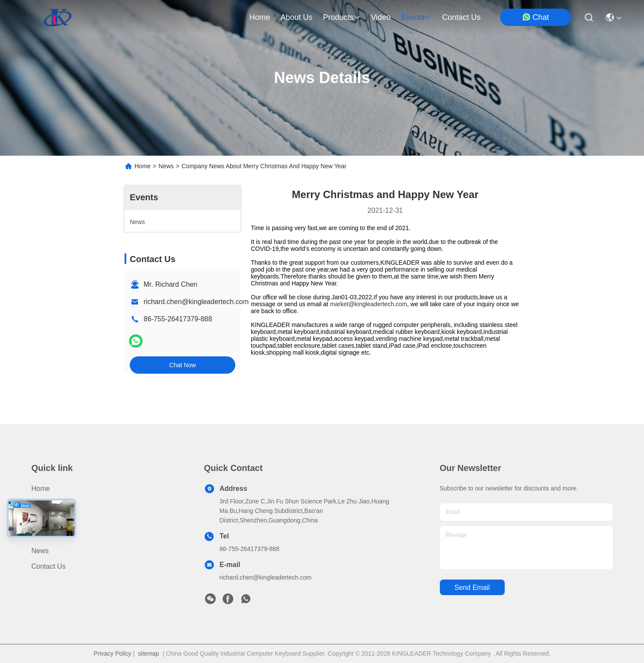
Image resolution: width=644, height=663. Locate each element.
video (381, 17)
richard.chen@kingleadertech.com (196, 302)
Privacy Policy (112, 653)
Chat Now (182, 365)
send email (472, 588)
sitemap (149, 653)
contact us (461, 17)
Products (45, 504)
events (416, 17)
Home (260, 17)
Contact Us (49, 566)
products (341, 17)
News (166, 166)
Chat (535, 17)
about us (296, 17)
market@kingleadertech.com (368, 304)
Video (40, 535)
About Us (46, 520)
